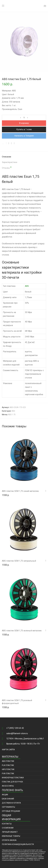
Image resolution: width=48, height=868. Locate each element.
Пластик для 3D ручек (12, 782)
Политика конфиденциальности (18, 844)
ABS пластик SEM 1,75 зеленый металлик (22, 631)
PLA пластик (8, 765)
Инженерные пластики (13, 778)
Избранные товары (11, 836)
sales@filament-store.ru (17, 733)
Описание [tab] (7, 157)
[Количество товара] (24, 118)
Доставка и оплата (11, 803)
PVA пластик (8, 774)
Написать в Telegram (24, 136)
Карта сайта (8, 750)
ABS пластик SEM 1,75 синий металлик (20, 491)
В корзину (24, 123)
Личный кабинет (10, 832)
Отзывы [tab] (7, 168)
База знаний (8, 799)
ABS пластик (8, 761)
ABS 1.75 (12, 415)
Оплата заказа (9, 840)
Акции (5, 795)
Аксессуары (8, 786)
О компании (8, 828)
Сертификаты (8, 807)
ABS (27, 286)
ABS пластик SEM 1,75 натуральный (19, 561)
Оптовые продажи (11, 811)
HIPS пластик (8, 769)
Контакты (7, 824)
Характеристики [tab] (10, 162)
